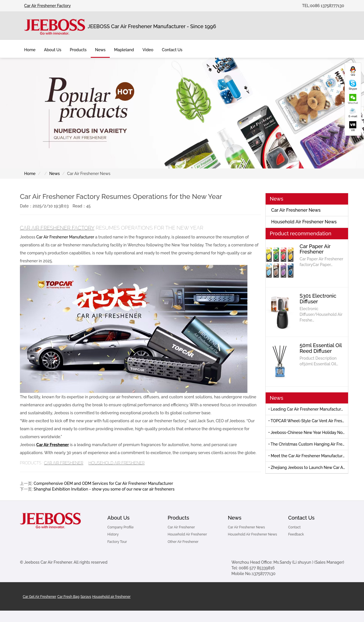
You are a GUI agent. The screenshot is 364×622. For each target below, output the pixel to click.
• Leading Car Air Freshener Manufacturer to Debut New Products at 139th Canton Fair (308, 409)
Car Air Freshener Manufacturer (65, 237)
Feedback (296, 534)
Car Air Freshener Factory (47, 6)
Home (30, 50)
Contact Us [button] (172, 50)
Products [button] (78, 50)
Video (148, 50)
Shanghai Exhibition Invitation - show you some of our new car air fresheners (104, 489)
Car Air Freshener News (296, 210)
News (54, 174)
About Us (119, 518)
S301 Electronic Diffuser (318, 299)
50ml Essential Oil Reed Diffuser (321, 348)
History (113, 534)
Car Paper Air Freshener (315, 249)
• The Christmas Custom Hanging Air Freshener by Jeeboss (308, 444)
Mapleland (124, 50)
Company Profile (121, 527)
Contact (294, 527)
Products (178, 518)
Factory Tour (117, 542)
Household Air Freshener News (304, 222)
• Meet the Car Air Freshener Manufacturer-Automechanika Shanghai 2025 (308, 456)
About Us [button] (53, 50)
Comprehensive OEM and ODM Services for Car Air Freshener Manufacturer (103, 483)
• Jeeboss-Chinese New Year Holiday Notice (308, 432)
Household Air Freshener (116, 463)
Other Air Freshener (183, 542)
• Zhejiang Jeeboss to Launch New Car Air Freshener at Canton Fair (308, 467)
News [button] (100, 50)
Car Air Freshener (53, 445)
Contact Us (301, 518)
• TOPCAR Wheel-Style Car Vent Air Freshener (308, 421)
